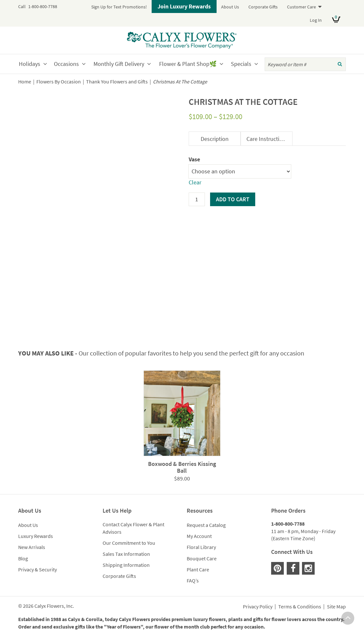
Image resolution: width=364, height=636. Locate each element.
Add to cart (233, 199)
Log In (316, 20)
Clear (195, 182)
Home (25, 82)
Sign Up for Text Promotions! (119, 7)
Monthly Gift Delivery (119, 64)
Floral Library (201, 547)
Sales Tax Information (126, 554)
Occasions (66, 64)
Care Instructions (267, 139)
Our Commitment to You (129, 543)
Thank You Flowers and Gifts (117, 82)
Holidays (30, 64)
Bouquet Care (202, 558)
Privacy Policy (258, 607)
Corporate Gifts (263, 7)
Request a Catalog (206, 525)
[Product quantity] (197, 199)
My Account (199, 536)
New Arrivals (32, 547)
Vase (194, 159)
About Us (230, 7)
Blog (23, 558)
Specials (241, 64)
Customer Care (301, 7)
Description (215, 139)
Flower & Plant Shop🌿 (188, 64)
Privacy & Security (38, 569)
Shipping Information (126, 565)
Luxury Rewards (36, 536)
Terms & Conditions (300, 607)
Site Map (336, 607)
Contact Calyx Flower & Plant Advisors (133, 528)
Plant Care (198, 569)
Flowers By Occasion (59, 82)
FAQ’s (193, 580)
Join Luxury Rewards (184, 6)
